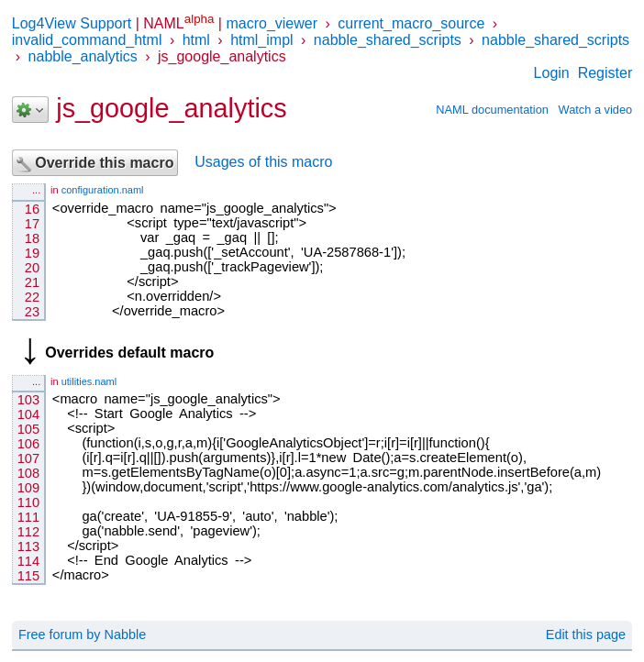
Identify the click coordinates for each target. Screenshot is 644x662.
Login (552, 73)
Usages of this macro (263, 163)
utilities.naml (89, 381)
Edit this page (586, 634)
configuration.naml (103, 190)
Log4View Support (72, 23)
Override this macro (95, 164)
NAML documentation (492, 110)
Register (605, 73)
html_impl (261, 40)
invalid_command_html (87, 40)
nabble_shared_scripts (388, 40)
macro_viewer (272, 23)
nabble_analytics (83, 56)
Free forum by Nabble (82, 634)
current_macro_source (411, 23)
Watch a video (596, 110)
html (196, 40)
